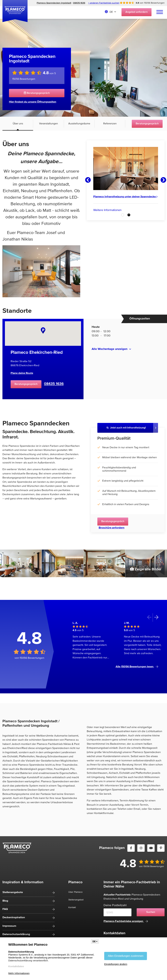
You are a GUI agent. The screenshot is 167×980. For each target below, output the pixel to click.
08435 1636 (54, 384)
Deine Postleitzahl (115, 905)
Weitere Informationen (107, 210)
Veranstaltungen (49, 124)
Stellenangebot (76, 900)
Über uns (18, 124)
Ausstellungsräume (79, 124)
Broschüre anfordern (112, 528)
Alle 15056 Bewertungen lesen (137, 667)
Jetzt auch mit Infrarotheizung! (126, 428)
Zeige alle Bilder (146, 569)
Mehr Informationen (19, 973)
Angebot (137, 12)
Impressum (9, 926)
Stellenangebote (13, 892)
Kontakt (72, 907)
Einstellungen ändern (116, 964)
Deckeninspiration (14, 917)
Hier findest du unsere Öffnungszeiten (33, 102)
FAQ (5, 909)
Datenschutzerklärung (16, 934)
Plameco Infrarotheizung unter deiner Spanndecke (125, 197)
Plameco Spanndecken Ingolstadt (54, 3)
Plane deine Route (22, 373)
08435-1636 (79, 3)
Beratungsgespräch (37, 93)
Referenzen (110, 124)
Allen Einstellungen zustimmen (126, 956)
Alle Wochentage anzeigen (110, 349)
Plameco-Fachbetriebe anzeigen (126, 921)
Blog (5, 901)
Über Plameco (75, 892)
